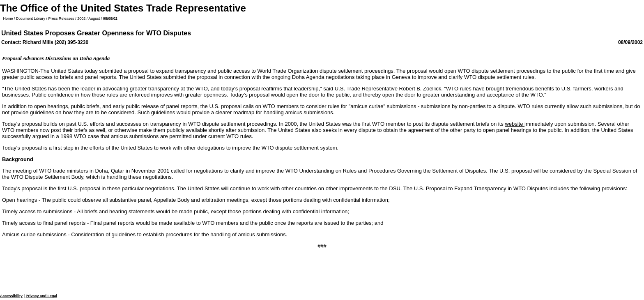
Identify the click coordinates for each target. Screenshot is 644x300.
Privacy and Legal (42, 296)
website (515, 124)
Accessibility (11, 296)
